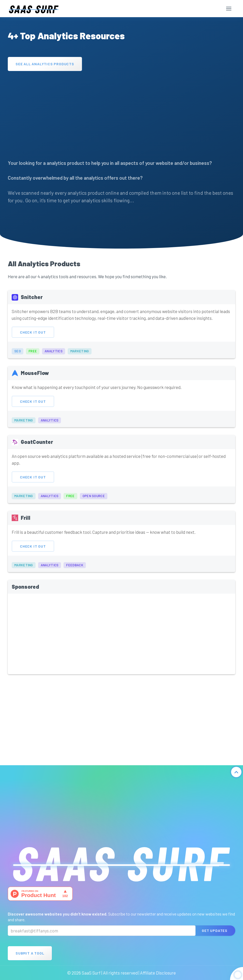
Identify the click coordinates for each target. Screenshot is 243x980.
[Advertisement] (121, 113)
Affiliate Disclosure (158, 973)
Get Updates (215, 930)
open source (94, 501)
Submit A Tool (30, 953)
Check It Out (33, 337)
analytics (54, 356)
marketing (80, 356)
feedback (75, 570)
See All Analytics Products (45, 64)
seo (18, 356)
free (33, 356)
